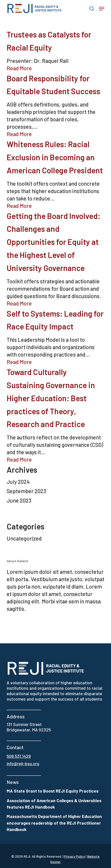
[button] (102, 9)
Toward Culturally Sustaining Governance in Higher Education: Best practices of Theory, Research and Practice (51, 398)
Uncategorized (24, 538)
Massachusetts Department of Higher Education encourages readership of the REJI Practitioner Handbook (54, 823)
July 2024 (18, 482)
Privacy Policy (74, 856)
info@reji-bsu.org (23, 763)
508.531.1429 (19, 756)
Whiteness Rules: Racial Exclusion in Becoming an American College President (55, 157)
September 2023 (26, 491)
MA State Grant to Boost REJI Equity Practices (53, 791)
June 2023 (19, 500)
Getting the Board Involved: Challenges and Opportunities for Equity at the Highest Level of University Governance (54, 242)
